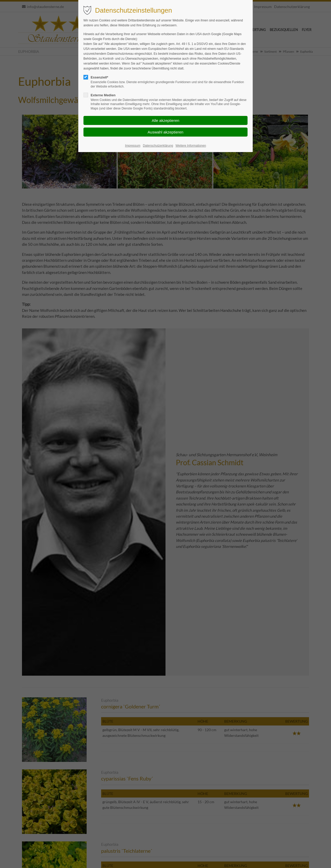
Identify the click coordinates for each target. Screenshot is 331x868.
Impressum (133, 146)
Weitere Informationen (191, 146)
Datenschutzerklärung (158, 146)
